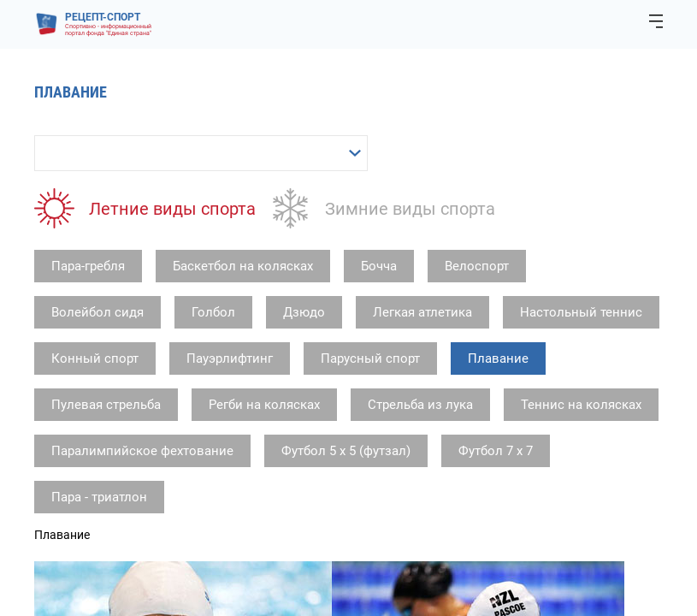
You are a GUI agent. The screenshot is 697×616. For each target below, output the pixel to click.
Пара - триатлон (99, 497)
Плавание (498, 358)
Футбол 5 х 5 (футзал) (346, 451)
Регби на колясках (264, 405)
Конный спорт (95, 358)
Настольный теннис (581, 312)
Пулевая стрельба (106, 405)
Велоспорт (477, 266)
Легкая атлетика (422, 312)
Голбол (213, 312)
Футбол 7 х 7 (496, 451)
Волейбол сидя (97, 312)
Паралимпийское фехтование (142, 451)
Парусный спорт (370, 358)
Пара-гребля (88, 266)
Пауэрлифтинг (230, 358)
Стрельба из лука (420, 405)
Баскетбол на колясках (243, 266)
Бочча (379, 266)
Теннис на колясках (581, 405)
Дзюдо (304, 312)
